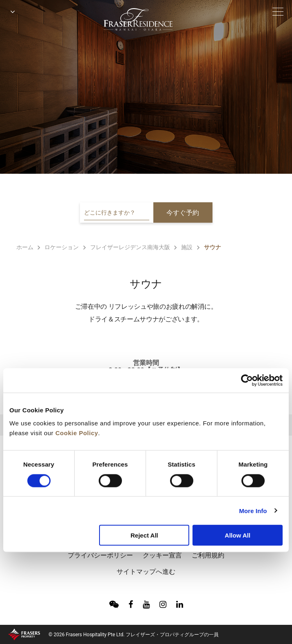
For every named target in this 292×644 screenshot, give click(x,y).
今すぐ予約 (183, 213)
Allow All (238, 535)
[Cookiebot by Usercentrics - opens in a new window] (247, 381)
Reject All (144, 535)
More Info (253, 510)
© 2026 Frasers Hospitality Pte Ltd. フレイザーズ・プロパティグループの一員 (134, 635)
